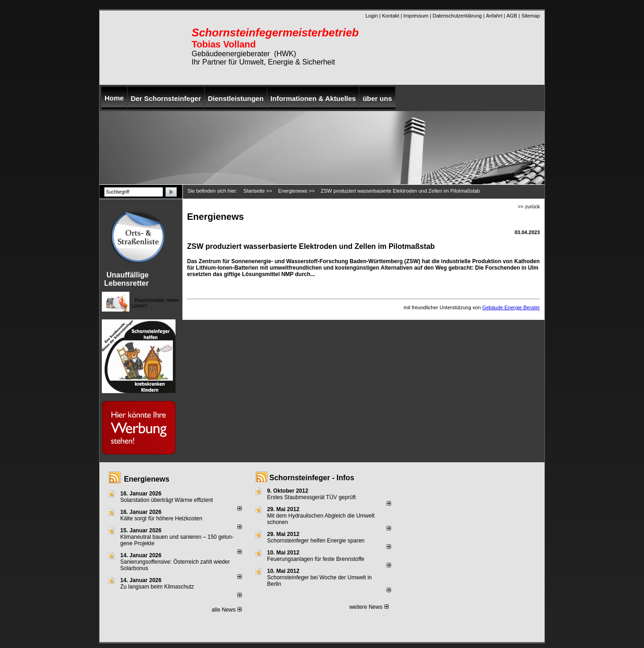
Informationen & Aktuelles (313, 98)
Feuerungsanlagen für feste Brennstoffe (316, 559)
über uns (377, 98)
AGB (512, 16)
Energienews (147, 479)
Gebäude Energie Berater (511, 307)
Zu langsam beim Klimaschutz (157, 587)
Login (372, 16)
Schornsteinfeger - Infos (312, 478)
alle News (226, 610)
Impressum (416, 16)
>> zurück (529, 206)
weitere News (369, 607)
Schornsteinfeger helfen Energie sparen (316, 541)
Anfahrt (494, 16)
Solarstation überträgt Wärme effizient (167, 500)
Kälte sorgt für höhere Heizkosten (162, 518)
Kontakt (390, 16)
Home (114, 98)
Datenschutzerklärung (457, 16)
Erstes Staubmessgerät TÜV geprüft (312, 497)
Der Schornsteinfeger (166, 98)
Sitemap (531, 16)
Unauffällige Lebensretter (126, 279)
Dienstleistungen (236, 98)
